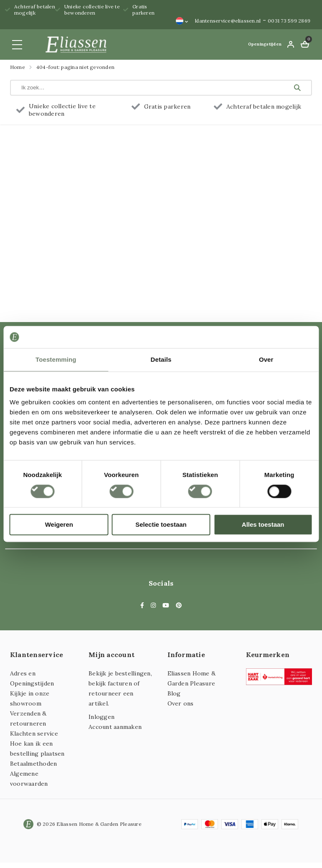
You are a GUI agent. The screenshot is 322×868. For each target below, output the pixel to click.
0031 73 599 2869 (289, 21)
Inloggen (101, 717)
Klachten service (34, 733)
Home (18, 67)
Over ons (181, 703)
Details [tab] (161, 359)
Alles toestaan (263, 525)
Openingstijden (265, 44)
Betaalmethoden (33, 764)
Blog (174, 693)
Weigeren (59, 525)
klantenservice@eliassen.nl (228, 21)
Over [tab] (266, 359)
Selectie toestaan (161, 525)
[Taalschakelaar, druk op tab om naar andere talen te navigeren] (182, 21)
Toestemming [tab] (56, 359)
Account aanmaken (115, 727)
